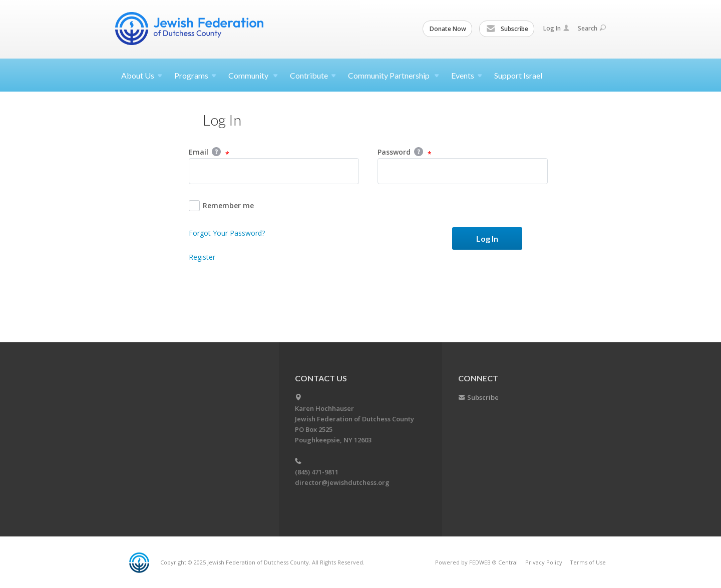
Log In (556, 28)
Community (253, 75)
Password (405, 153)
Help (216, 152)
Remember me (221, 206)
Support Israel (518, 75)
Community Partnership (394, 75)
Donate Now (448, 29)
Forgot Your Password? (227, 233)
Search (592, 28)
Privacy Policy (544, 562)
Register (202, 257)
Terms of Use (588, 562)
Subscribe (507, 29)
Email (209, 153)
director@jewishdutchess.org (342, 482)
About (142, 75)
